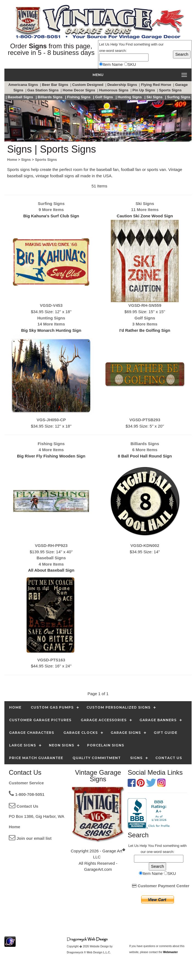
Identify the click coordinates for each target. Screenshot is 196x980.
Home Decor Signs (79, 90)
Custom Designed (88, 85)
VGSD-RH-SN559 (145, 305)
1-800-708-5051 (27, 794)
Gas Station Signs (44, 90)
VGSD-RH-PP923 (51, 545)
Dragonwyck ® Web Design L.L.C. (89, 952)
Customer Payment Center (161, 886)
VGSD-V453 (51, 305)
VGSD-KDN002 (145, 545)
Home (15, 827)
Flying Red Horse (157, 85)
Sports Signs (171, 90)
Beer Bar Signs (56, 85)
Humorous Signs (114, 90)
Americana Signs (24, 85)
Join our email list (30, 838)
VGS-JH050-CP (51, 420)
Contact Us (23, 806)
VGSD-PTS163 (51, 660)
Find (129, 44)
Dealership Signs (123, 85)
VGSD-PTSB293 (145, 420)
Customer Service (26, 783)
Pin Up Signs (144, 90)
